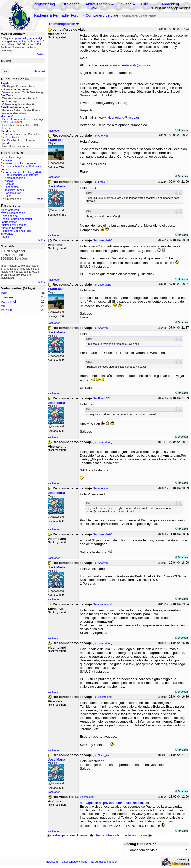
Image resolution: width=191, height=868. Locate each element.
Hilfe (144, 4)
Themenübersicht (105, 835)
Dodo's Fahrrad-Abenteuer (16, 219)
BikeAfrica (7, 234)
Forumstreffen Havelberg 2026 (23, 172)
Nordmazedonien (15, 178)
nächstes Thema (138, 835)
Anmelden (170, 4)
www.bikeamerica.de (13, 213)
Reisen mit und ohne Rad (16, 231)
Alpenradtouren (10, 210)
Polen (8, 196)
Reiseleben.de (9, 216)
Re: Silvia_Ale (101, 755)
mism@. (107, 826)
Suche (126, 4)
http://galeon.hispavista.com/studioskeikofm (112, 803)
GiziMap (10, 184)
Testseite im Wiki (15, 190)
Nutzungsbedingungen (104, 862)
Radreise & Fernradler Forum (58, 15)
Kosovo (9, 181)
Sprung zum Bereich (141, 844)
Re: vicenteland (102, 604)
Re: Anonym (100, 136)
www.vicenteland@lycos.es (130, 65)
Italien (8, 160)
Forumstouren (13, 193)
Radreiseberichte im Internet (21, 175)
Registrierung (44, 4)
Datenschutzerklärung (74, 862)
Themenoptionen (64, 24)
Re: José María (102, 240)
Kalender (72, 4)
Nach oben (54, 131)
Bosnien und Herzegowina (20, 163)
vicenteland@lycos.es (123, 118)
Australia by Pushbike (13, 225)
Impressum (51, 862)
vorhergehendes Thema (67, 835)
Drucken (181, 130)
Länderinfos (12, 187)
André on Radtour (11, 228)
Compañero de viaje (102, 15)
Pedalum (6, 237)
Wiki (94, 8)
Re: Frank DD (101, 182)
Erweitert (40, 71)
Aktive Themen (98, 4)
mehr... (41, 199)
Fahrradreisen (9, 222)
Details (41, 54)
